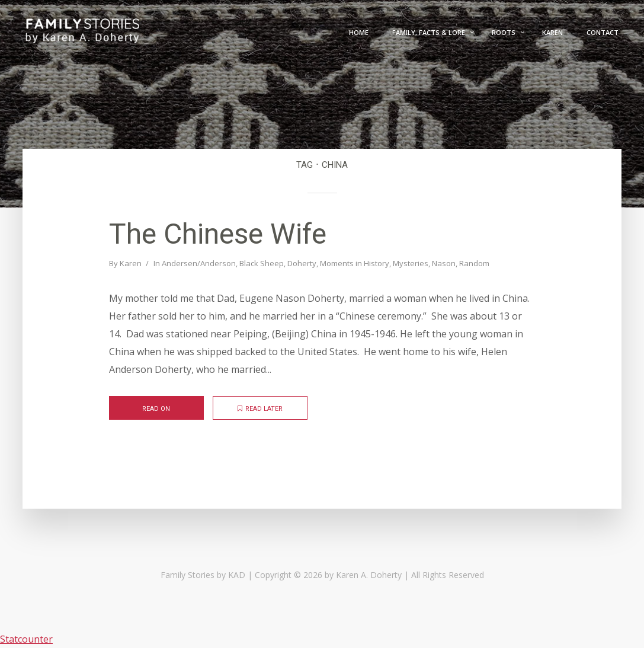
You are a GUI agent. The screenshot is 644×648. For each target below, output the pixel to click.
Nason (444, 263)
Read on (156, 409)
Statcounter (26, 639)
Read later (260, 409)
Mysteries (411, 263)
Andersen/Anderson (199, 263)
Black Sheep (262, 263)
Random (474, 263)
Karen (131, 263)
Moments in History (355, 263)
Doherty (302, 263)
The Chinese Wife (218, 234)
